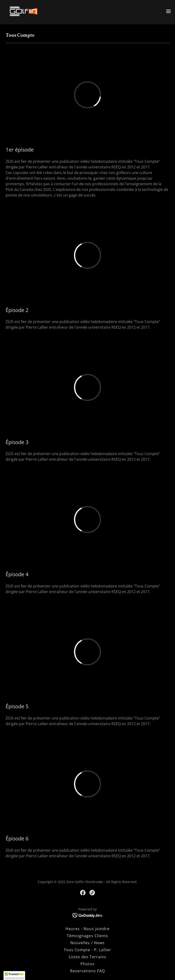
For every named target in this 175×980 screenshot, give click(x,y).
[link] (24, 11)
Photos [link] (87, 964)
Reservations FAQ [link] (87, 971)
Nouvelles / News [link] (87, 943)
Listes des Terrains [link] (87, 957)
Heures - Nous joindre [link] (87, 929)
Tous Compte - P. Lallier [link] (87, 950)
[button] (168, 11)
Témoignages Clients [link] (87, 936)
